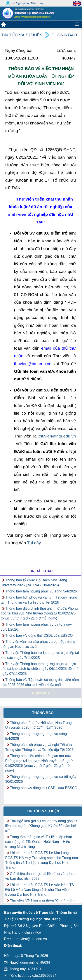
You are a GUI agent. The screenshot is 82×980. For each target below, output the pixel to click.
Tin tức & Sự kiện (43, 811)
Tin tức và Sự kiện (22, 35)
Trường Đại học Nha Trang (25, 3)
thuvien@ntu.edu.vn (57, 436)
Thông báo (64, 35)
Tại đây (34, 543)
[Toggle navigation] (77, 24)
